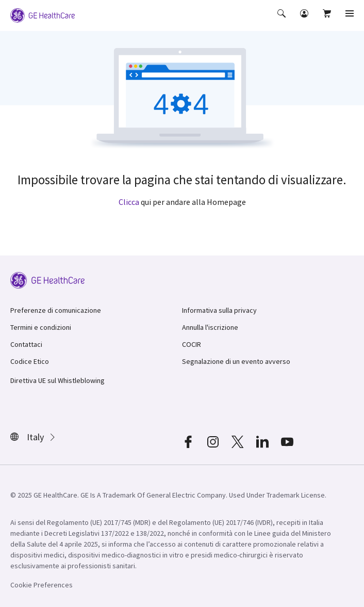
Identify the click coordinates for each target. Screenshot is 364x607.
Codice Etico (30, 361)
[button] (283, 21)
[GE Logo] (43, 14)
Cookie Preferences (42, 585)
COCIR (192, 344)
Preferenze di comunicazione (56, 310)
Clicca (129, 202)
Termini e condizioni (41, 327)
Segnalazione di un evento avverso (236, 361)
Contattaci (26, 344)
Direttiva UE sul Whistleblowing (57, 380)
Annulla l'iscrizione (210, 327)
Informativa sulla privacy (219, 310)
